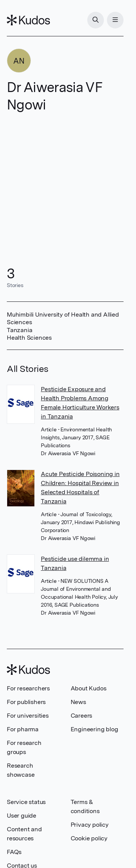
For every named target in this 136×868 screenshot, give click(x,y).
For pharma (23, 729)
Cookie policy (89, 838)
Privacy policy (90, 825)
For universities (28, 716)
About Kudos (89, 688)
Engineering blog (94, 729)
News (78, 702)
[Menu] (115, 20)
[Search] (96, 20)
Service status (26, 802)
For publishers (26, 702)
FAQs (14, 852)
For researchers (28, 688)
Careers (82, 716)
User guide (22, 816)
